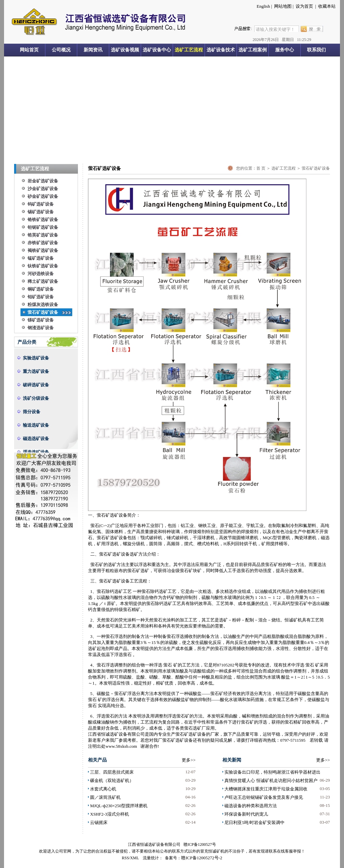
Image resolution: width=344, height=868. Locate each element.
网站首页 (29, 50)
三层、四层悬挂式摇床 (112, 772)
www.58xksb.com (121, 746)
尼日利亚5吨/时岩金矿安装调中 (254, 822)
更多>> (189, 760)
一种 (219, 671)
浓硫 (169, 642)
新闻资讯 (93, 50)
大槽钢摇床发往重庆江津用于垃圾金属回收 (266, 789)
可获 (158, 571)
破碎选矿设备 (36, 385)
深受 (289, 734)
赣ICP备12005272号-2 (202, 858)
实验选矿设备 (36, 358)
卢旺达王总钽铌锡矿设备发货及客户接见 (264, 797)
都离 (311, 532)
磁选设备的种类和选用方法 (251, 806)
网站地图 (283, 6)
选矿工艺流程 (189, 50)
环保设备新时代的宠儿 (246, 814)
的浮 (245, 693)
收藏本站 (327, 6)
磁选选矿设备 (36, 439)
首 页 (261, 168)
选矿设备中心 (157, 50)
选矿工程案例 (253, 50)
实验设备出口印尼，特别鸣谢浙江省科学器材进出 (272, 772)
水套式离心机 (103, 789)
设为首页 (304, 6)
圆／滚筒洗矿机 (105, 797)
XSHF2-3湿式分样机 (110, 814)
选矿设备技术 (221, 50)
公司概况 (61, 50)
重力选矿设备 (36, 371)
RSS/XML (131, 858)
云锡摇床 (99, 822)
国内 (154, 734)
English (263, 6)
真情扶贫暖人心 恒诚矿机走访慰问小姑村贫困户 (271, 780)
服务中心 (285, 50)
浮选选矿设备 (36, 452)
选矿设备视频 (125, 50)
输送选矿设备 (36, 425)
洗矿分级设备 (36, 398)
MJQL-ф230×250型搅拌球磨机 (119, 806)
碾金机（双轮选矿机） (112, 780)
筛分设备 (32, 412)
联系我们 (316, 50)
